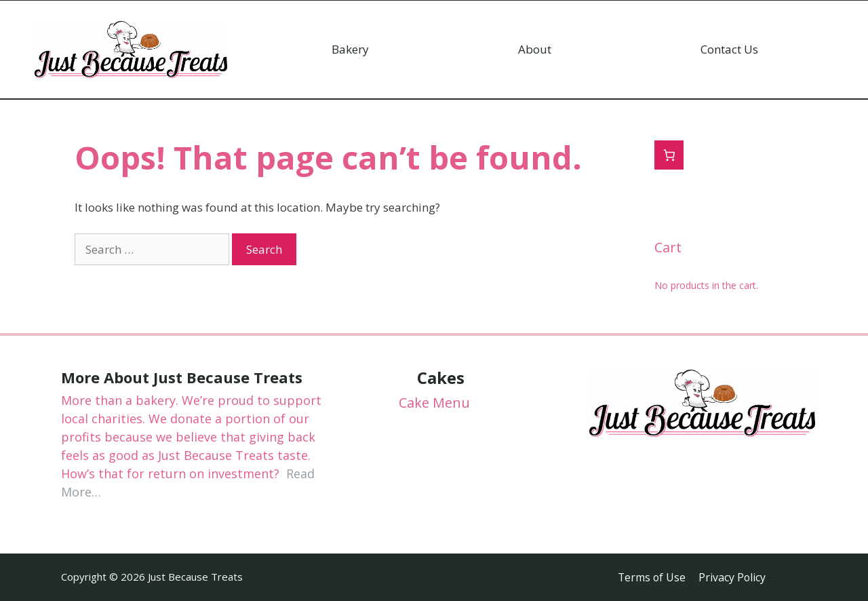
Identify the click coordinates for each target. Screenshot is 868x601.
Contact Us (729, 49)
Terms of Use (651, 577)
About (535, 49)
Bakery (350, 49)
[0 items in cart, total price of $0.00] (669, 155)
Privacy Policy (733, 577)
